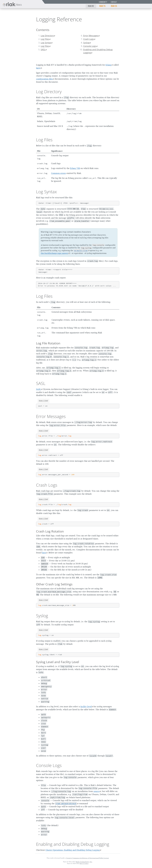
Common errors (58, 173)
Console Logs (90, 46)
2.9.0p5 (22, 19)
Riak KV (91, 6)
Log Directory (47, 36)
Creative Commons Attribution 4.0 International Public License (88, 858)
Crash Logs (89, 39)
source (97, 791)
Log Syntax (46, 43)
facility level (86, 707)
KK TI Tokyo (84, 863)
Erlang (108, 65)
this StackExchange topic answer (54, 253)
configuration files (44, 79)
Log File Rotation (48, 343)
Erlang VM (75, 168)
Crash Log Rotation (50, 531)
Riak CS (114, 6)
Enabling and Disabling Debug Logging (98, 51)
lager (38, 68)
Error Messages (91, 36)
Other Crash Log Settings (54, 584)
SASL (43, 50)
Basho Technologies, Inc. (84, 862)
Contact (114, 2)
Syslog (86, 43)
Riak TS (102, 6)
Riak (10, 19)
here (44, 553)
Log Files (45, 39)
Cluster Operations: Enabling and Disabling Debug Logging (73, 850)
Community (103, 2)
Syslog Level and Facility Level (58, 662)
